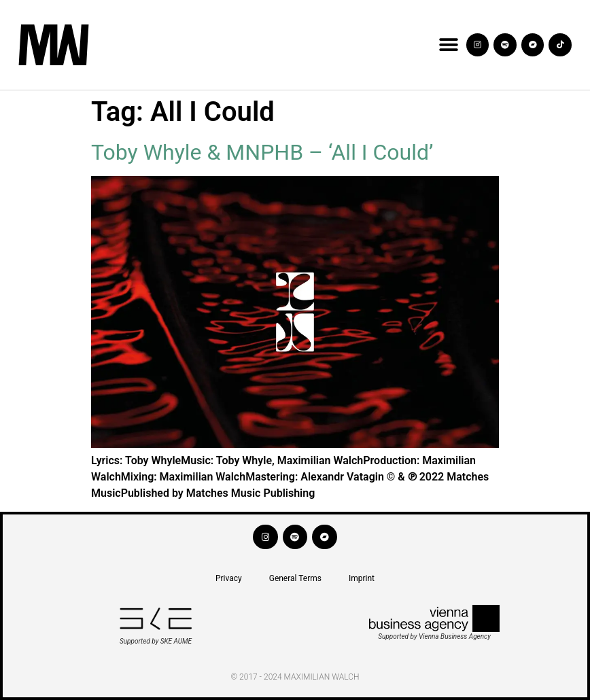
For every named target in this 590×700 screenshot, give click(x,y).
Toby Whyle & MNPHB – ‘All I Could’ (262, 152)
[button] (448, 45)
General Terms (295, 578)
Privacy (229, 578)
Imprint (362, 578)
